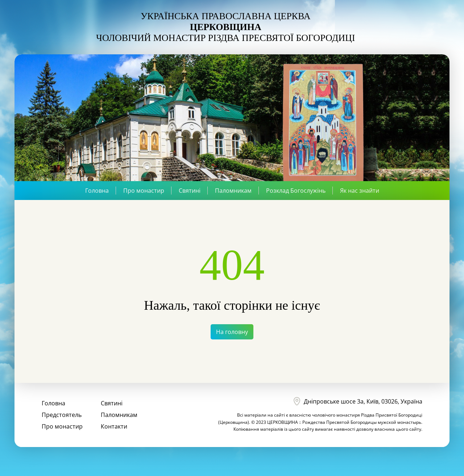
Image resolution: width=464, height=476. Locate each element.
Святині (190, 191)
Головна (97, 191)
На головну (232, 332)
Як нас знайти (360, 191)
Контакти (114, 426)
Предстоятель (62, 415)
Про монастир (144, 191)
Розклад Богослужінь (296, 191)
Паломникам (233, 191)
